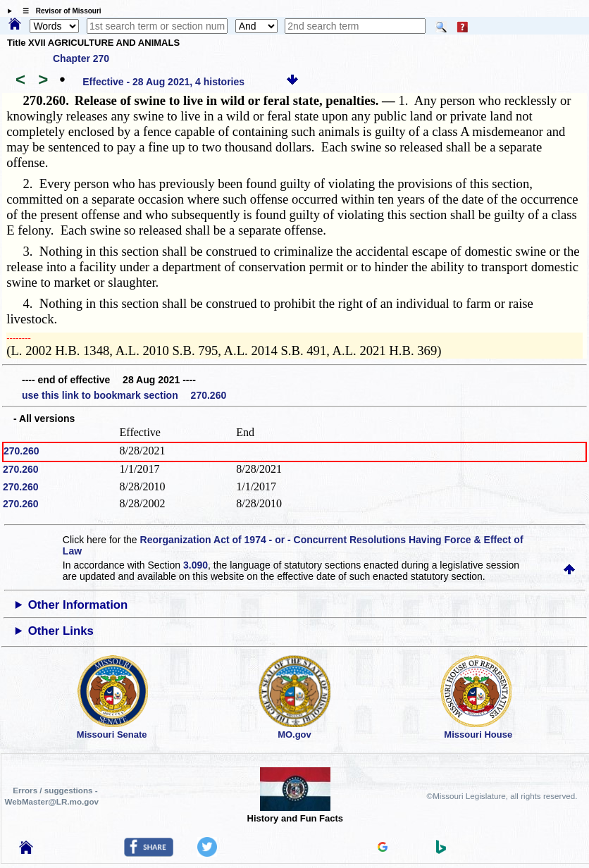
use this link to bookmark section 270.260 (124, 395)
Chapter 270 (81, 58)
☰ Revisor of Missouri (58, 11)
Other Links (61, 631)
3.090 (196, 565)
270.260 (21, 451)
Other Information (78, 605)
